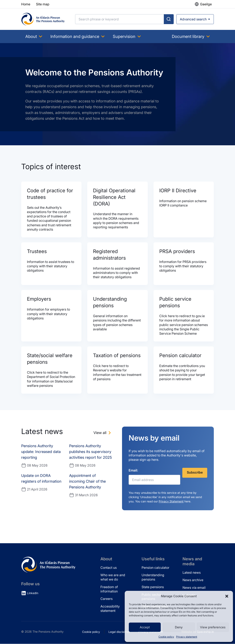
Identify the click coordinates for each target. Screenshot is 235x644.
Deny (179, 627)
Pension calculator (155, 568)
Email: (133, 470)
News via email (194, 588)
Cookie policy (166, 637)
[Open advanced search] (195, 19)
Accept (145, 627)
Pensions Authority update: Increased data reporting (41, 452)
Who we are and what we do (113, 577)
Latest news (192, 572)
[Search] (120, 19)
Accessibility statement (110, 609)
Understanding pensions (153, 577)
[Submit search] (169, 19)
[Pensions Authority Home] (43, 19)
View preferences (213, 627)
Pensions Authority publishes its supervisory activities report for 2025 (91, 452)
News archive (193, 580)
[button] (227, 596)
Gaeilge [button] (206, 4)
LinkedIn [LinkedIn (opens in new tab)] (33, 593)
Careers (106, 599)
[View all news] (103, 433)
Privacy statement (187, 637)
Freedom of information (109, 589)
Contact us (109, 568)
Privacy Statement (171, 501)
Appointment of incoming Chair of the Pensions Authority (87, 482)
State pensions (153, 587)
